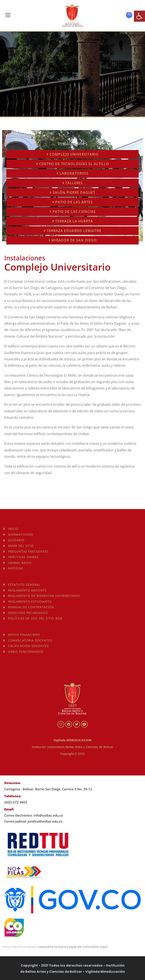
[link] (139, 16)
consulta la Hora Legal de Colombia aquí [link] (73, 947)
